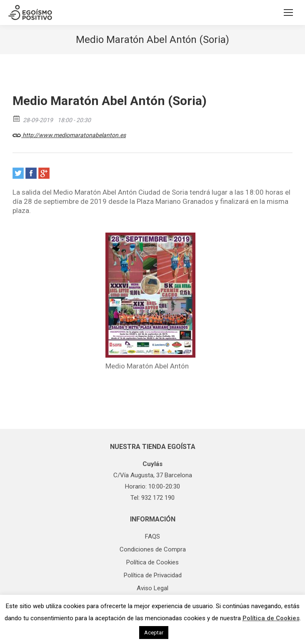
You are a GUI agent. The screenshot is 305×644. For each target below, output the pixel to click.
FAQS (152, 536)
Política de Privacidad (153, 575)
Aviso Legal (152, 588)
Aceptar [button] (154, 633)
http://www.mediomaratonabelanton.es (69, 134)
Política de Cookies (152, 562)
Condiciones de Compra (153, 549)
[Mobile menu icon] (288, 13)
